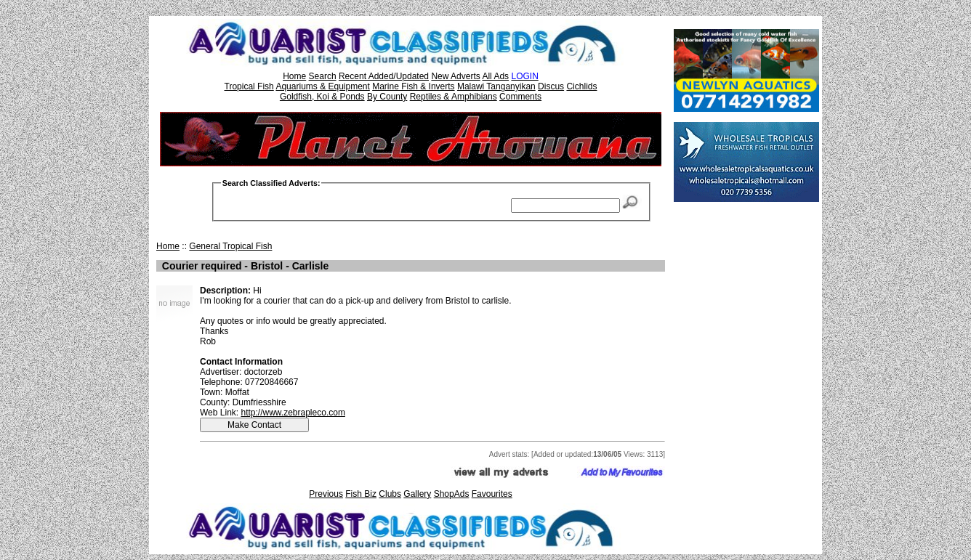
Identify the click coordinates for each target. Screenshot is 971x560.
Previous (326, 494)
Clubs (390, 494)
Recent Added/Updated (384, 76)
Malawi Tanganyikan (496, 86)
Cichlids (581, 86)
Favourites (492, 494)
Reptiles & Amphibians (454, 97)
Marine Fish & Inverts (413, 86)
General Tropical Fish (230, 246)
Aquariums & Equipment (322, 86)
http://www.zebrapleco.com (293, 413)
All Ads (495, 76)
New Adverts (455, 76)
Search (323, 76)
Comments (520, 97)
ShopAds (452, 494)
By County (387, 97)
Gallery (417, 494)
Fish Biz (361, 494)
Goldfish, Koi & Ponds (322, 97)
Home (294, 76)
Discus (551, 86)
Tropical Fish (249, 86)
